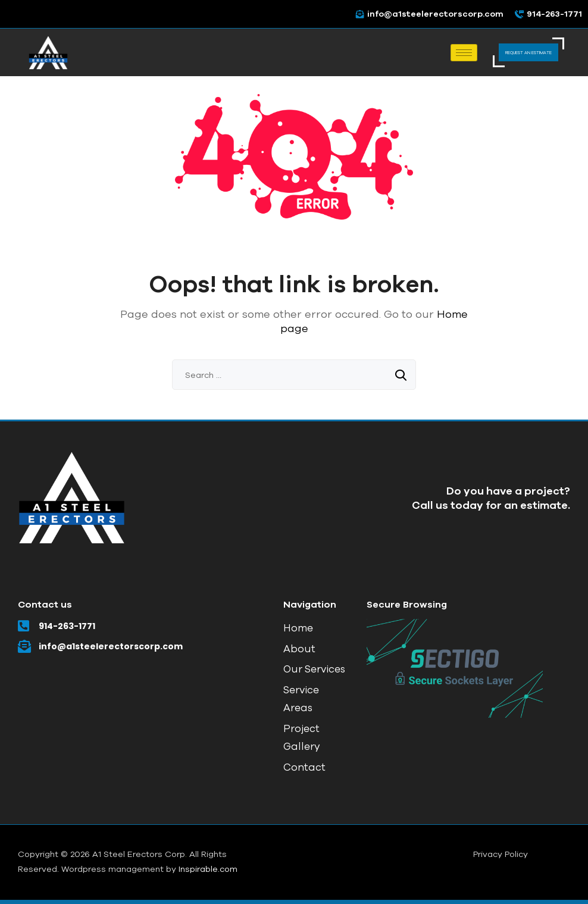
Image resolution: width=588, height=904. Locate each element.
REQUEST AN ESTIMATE (528, 52)
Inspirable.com (208, 869)
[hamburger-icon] (464, 53)
